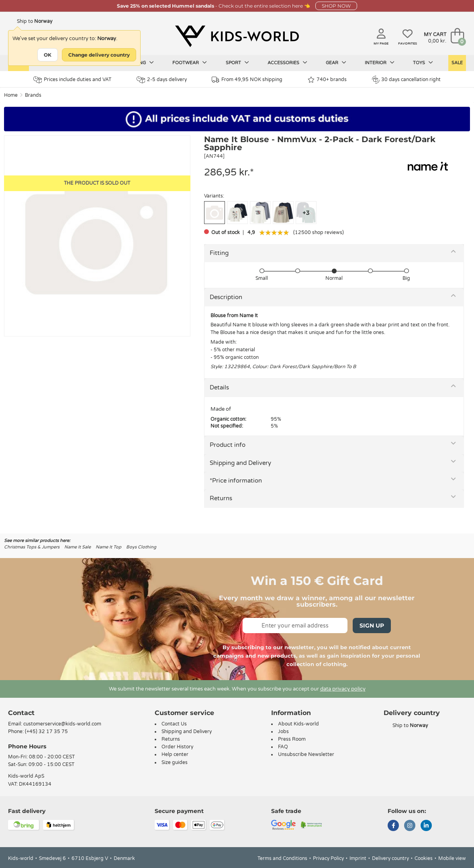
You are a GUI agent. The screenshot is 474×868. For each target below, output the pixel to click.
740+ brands (327, 80)
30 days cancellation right (406, 79)
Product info (228, 445)
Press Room (292, 739)
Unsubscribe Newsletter (306, 754)
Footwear (190, 63)
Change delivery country (99, 55)
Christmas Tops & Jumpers (32, 547)
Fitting (219, 253)
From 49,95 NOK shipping (247, 80)
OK (48, 55)
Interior (380, 63)
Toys (423, 63)
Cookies (424, 858)
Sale (457, 63)
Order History (177, 747)
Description (226, 297)
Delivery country (390, 858)
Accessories (287, 63)
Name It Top (108, 547)
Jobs (283, 731)
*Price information (236, 481)
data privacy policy (343, 689)
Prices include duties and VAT (72, 80)
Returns (221, 498)
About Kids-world (298, 724)
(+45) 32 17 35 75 (46, 731)
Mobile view (452, 858)
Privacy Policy (328, 858)
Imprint (358, 858)
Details (219, 387)
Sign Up (372, 626)
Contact (21, 713)
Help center (175, 754)
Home (11, 95)
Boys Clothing (141, 547)
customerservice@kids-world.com (62, 724)
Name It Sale (78, 547)
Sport (237, 63)
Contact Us (174, 724)
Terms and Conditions (282, 858)
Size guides (175, 762)
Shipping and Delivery (240, 463)
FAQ (283, 747)
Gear (336, 63)
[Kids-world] (237, 37)
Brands (33, 95)
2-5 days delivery (162, 80)
